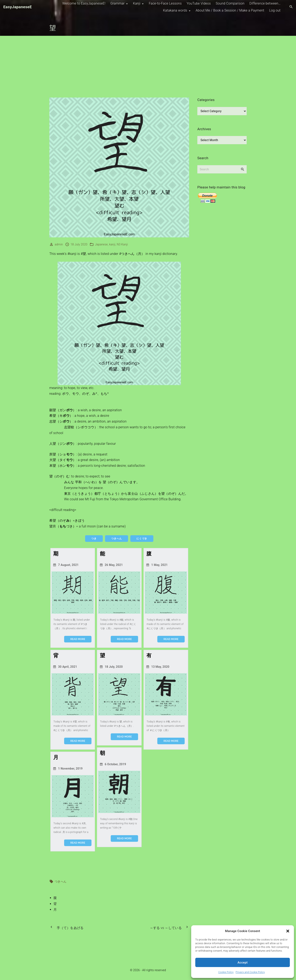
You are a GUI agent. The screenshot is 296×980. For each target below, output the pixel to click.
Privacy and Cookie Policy (250, 972)
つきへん (61, 881)
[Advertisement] (148, 67)
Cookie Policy (226, 972)
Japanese (101, 244)
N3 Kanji (122, 244)
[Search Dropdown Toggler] (291, 7)
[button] (288, 931)
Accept (243, 963)
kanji (112, 244)
